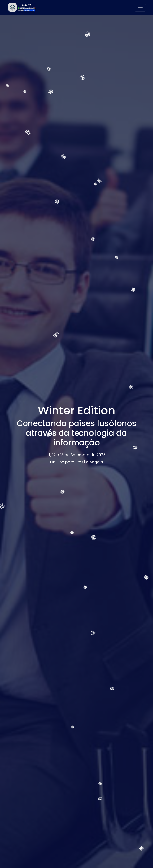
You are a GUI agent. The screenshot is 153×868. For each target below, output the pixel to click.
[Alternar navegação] (140, 8)
